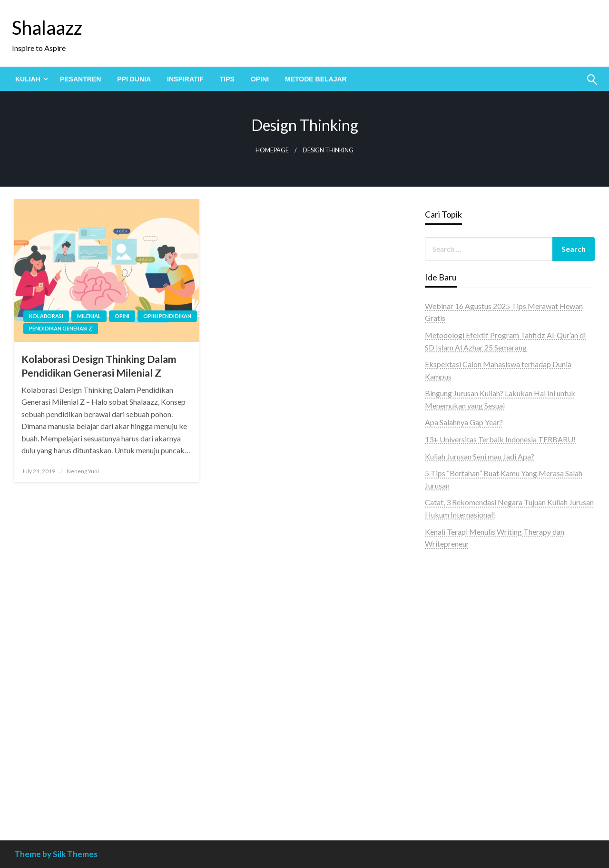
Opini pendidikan (167, 316)
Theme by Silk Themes (56, 854)
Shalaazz (47, 28)
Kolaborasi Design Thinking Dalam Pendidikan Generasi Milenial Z (99, 366)
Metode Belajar (316, 79)
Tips (227, 79)
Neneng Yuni (83, 471)
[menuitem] (29, 79)
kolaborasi (46, 316)
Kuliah (28, 79)
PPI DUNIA (134, 79)
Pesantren (80, 79)
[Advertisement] (510, 731)
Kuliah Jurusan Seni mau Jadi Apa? (480, 456)
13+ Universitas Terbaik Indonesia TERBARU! (500, 439)
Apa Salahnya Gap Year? (464, 422)
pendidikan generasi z (61, 328)
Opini (260, 79)
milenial (89, 316)
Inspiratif (185, 79)
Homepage (272, 150)
